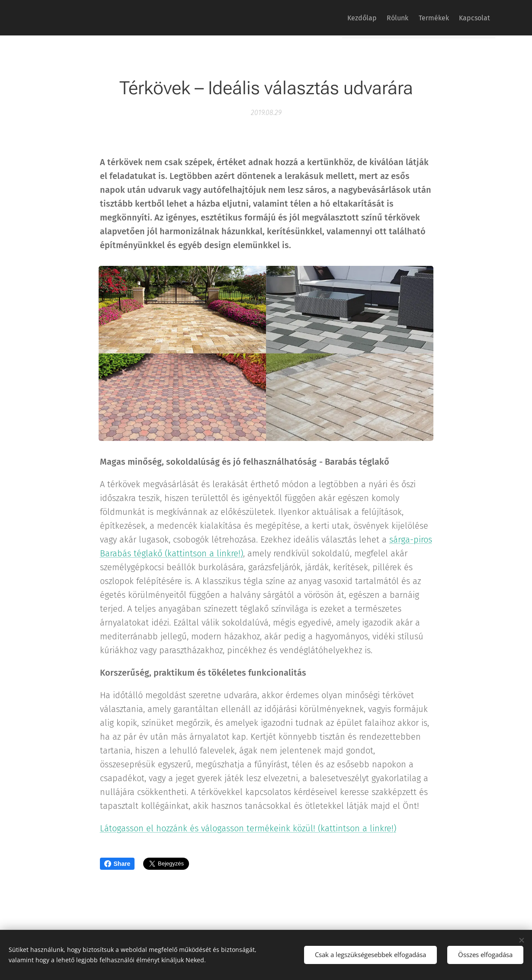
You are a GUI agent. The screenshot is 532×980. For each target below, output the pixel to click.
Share (117, 864)
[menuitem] (343, 18)
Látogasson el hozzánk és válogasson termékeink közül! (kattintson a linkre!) (248, 828)
